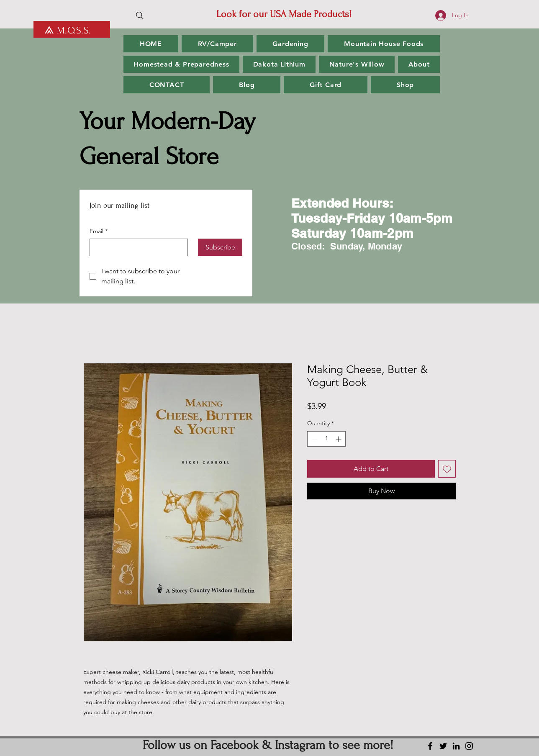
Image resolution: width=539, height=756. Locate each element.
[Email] (136, 247)
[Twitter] (443, 746)
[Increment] (339, 439)
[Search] (140, 15)
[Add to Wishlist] (447, 469)
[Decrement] (314, 439)
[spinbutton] (326, 439)
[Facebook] (430, 746)
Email (99, 231)
